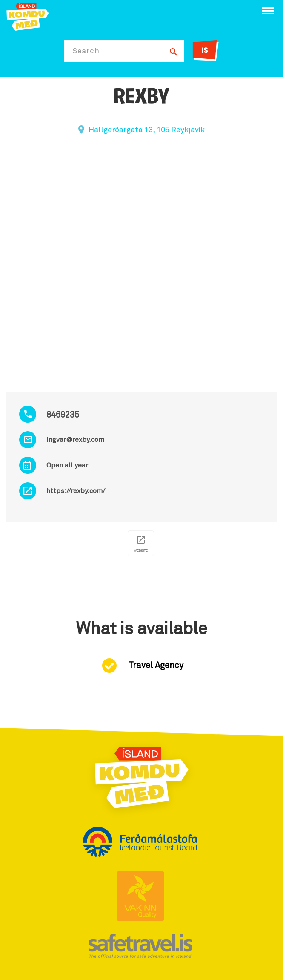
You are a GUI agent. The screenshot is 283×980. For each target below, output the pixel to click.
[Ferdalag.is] (28, 16)
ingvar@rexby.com (75, 440)
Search (86, 51)
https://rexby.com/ (76, 491)
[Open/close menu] (268, 11)
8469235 (63, 415)
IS (205, 51)
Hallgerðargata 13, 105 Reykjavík (147, 130)
